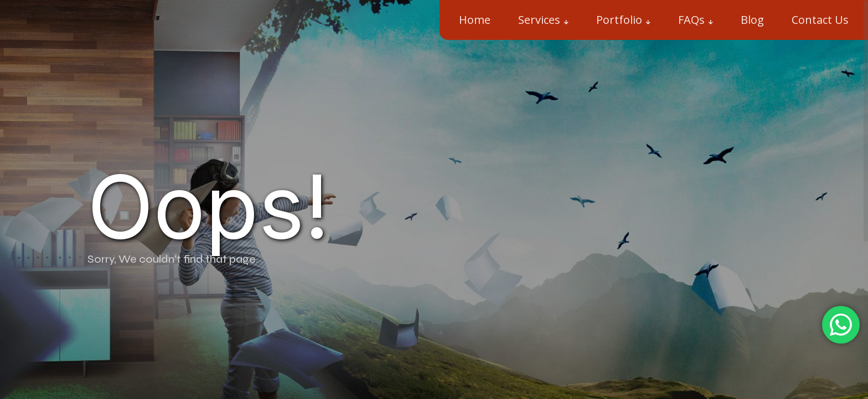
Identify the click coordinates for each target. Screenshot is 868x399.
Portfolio (619, 20)
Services (539, 20)
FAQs (691, 20)
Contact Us (820, 20)
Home (475, 20)
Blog (752, 20)
